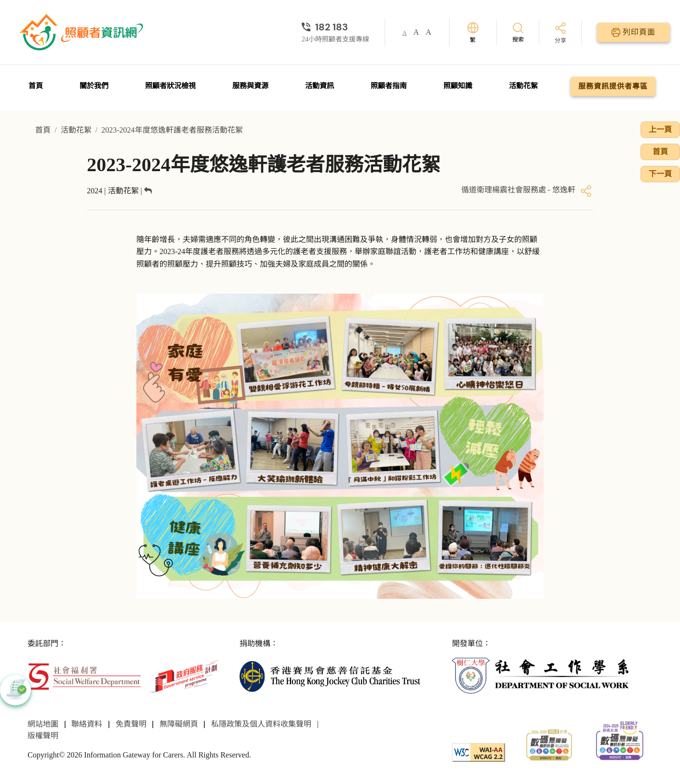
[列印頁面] (633, 32)
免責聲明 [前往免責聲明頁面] (131, 724)
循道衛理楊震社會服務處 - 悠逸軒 (518, 190)
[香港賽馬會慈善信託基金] (330, 676)
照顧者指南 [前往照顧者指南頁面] (389, 86)
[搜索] (518, 32)
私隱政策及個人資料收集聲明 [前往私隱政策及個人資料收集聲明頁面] (261, 724)
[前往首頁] (82, 32)
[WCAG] (479, 752)
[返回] (148, 191)
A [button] (405, 33)
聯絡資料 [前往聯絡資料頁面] (87, 724)
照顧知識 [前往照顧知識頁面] (458, 86)
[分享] (560, 34)
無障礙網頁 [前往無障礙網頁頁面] (179, 724)
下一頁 (660, 174)
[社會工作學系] (542, 676)
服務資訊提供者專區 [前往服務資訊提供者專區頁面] (613, 86)
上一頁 (660, 129)
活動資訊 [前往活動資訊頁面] (320, 86)
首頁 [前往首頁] (36, 86)
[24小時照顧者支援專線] (335, 27)
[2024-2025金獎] (549, 744)
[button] (15, 690)
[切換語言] (473, 33)
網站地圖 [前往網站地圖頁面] (43, 724)
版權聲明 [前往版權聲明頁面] (43, 736)
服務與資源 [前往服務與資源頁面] (250, 86)
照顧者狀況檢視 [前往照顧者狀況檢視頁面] (170, 86)
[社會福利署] (84, 676)
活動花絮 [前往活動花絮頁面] (523, 86)
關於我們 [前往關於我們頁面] (94, 86)
